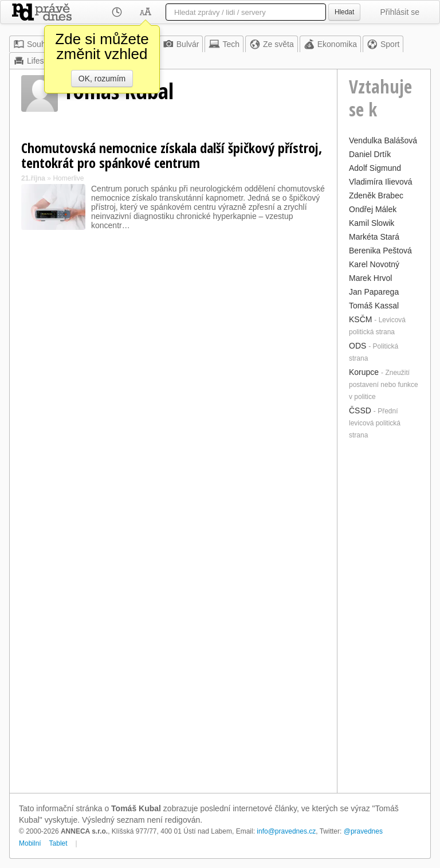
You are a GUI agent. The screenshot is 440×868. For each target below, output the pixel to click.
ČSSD (360, 410)
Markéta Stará (374, 237)
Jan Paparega (374, 292)
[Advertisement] (384, 615)
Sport (383, 44)
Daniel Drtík (370, 154)
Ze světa (272, 44)
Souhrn (33, 44)
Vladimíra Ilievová (381, 182)
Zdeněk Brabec (376, 196)
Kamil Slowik (372, 223)
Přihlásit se (400, 12)
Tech (224, 44)
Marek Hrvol (370, 278)
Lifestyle (35, 61)
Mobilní (30, 843)
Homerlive (68, 178)
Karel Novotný (374, 264)
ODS (357, 346)
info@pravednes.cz (286, 831)
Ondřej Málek (373, 209)
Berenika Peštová (380, 251)
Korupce (364, 372)
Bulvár (181, 44)
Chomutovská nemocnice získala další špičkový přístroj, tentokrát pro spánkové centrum (172, 155)
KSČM (360, 319)
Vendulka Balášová (383, 140)
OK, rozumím (102, 79)
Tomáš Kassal (374, 306)
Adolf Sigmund (375, 168)
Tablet (58, 843)
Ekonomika (330, 44)
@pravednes (363, 831)
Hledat (344, 12)
